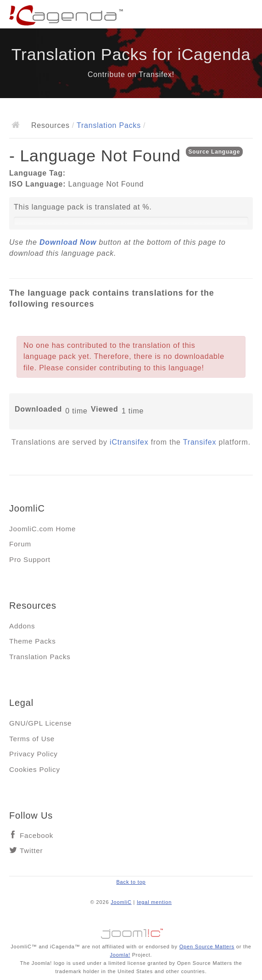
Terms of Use (32, 739)
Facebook (36, 835)
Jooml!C (131, 931)
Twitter (31, 851)
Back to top (131, 882)
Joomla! (120, 955)
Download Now (68, 242)
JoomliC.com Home (42, 529)
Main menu (246, 16)
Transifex (200, 442)
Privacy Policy (33, 754)
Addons (22, 626)
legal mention (154, 902)
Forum (20, 544)
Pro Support (30, 559)
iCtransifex (129, 442)
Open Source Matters (207, 947)
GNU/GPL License (40, 723)
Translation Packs (109, 125)
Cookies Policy (35, 769)
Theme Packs (33, 641)
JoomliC (121, 902)
